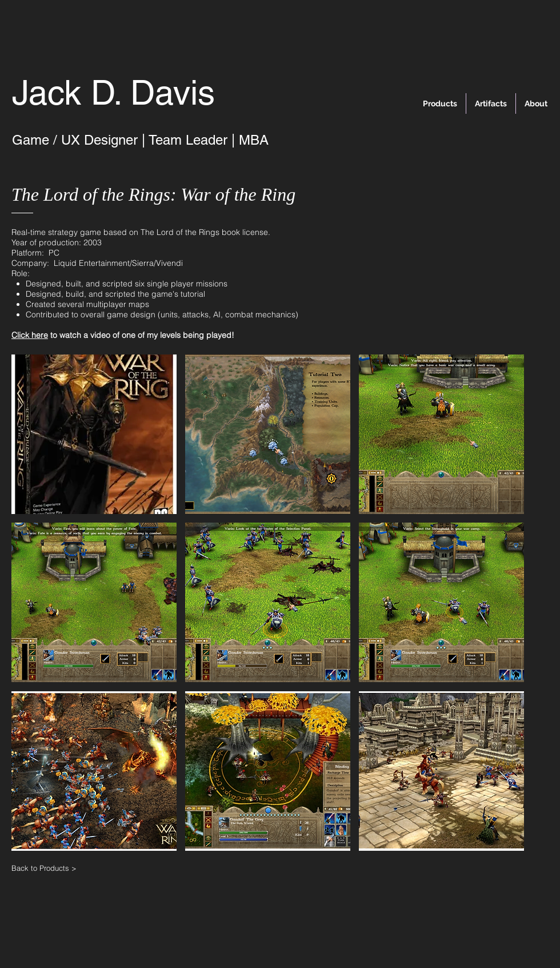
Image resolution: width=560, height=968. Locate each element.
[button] (94, 434)
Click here (30, 335)
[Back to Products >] (53, 868)
